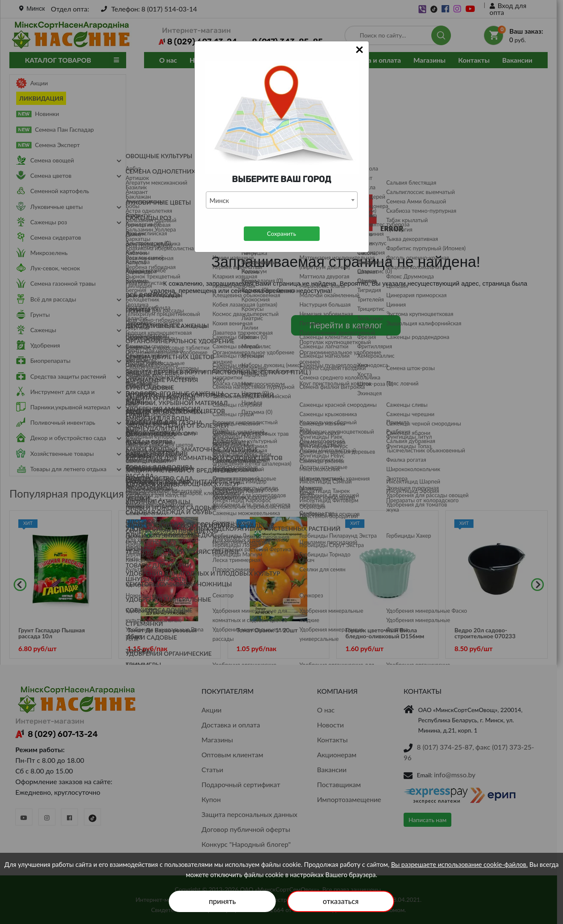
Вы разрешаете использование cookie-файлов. (459, 864)
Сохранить (281, 233)
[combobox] (282, 200)
